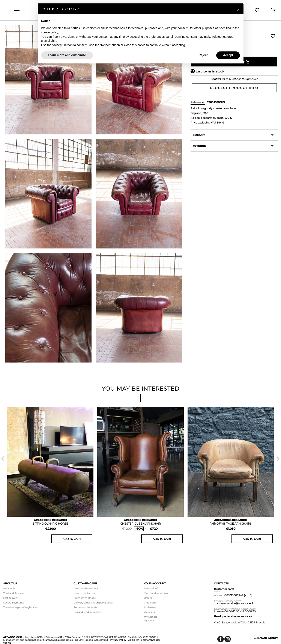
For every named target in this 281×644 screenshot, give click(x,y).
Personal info (151, 588)
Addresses (150, 607)
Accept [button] (228, 55)
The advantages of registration (21, 607)
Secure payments (13, 603)
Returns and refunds (85, 607)
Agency (269, 638)
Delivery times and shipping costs (93, 603)
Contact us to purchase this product (234, 79)
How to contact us (84, 593)
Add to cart (72, 539)
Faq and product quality (87, 612)
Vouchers (149, 612)
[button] (238, 10)
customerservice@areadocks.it (234, 603)
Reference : (198, 102)
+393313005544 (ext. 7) (238, 595)
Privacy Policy (118, 640)
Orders (148, 598)
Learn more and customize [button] (67, 55)
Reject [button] (203, 55)
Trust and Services (14, 593)
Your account (155, 583)
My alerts (149, 620)
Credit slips (150, 603)
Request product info (234, 88)
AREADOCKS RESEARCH (50, 520)
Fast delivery (11, 598)
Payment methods (84, 598)
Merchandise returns (156, 593)
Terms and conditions (86, 588)
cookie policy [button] (50, 32)
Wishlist (273, 36)
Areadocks (9, 588)
